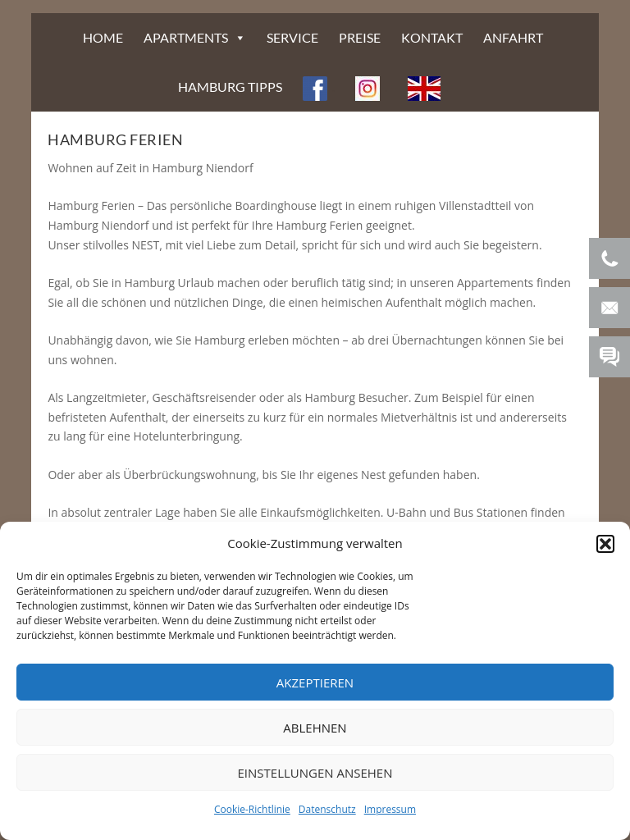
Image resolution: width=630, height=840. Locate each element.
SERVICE (292, 37)
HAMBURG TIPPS (230, 87)
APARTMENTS (186, 37)
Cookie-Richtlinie (252, 809)
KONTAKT (432, 37)
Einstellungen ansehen (315, 773)
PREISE (360, 37)
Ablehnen (315, 728)
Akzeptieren (315, 682)
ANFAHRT (513, 37)
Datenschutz (327, 809)
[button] (605, 544)
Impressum (390, 809)
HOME (103, 37)
